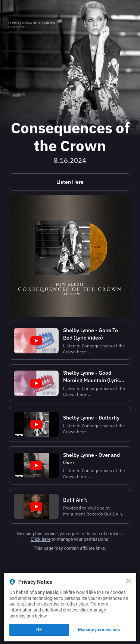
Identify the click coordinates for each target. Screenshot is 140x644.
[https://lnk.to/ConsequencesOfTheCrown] (70, 182)
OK (39, 630)
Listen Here (70, 182)
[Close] (128, 581)
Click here (41, 539)
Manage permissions (99, 630)
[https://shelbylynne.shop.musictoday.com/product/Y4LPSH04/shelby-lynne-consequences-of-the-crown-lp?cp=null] (70, 256)
